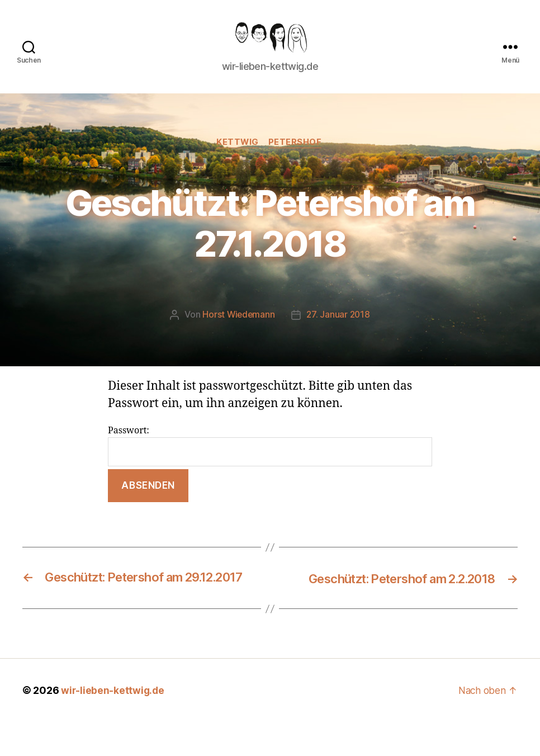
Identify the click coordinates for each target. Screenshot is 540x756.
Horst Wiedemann (238, 333)
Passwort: (270, 463)
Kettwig (238, 160)
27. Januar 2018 (339, 333)
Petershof (297, 160)
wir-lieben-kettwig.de (113, 724)
